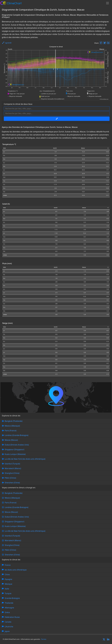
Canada (8, 622)
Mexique (8, 584)
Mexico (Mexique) (12, 426)
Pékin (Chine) (10, 478)
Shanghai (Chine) (12, 473)
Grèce (7, 612)
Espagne (8, 579)
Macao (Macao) (11, 440)
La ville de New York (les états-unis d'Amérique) (25, 459)
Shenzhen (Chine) (12, 483)
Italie (7, 589)
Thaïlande (9, 603)
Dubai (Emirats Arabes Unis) (17, 445)
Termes (44, 639)
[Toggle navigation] (108, 3)
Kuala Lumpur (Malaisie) (15, 454)
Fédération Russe (12, 617)
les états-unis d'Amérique (16, 570)
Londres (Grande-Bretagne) (17, 435)
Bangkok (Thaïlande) (14, 421)
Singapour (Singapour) (14, 449)
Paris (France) (11, 431)
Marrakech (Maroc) (13, 468)
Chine (7, 574)
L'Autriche (9, 627)
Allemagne (9, 608)
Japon (7, 631)
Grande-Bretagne (12, 598)
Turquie (8, 593)
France (8, 565)
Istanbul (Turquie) (12, 464)
